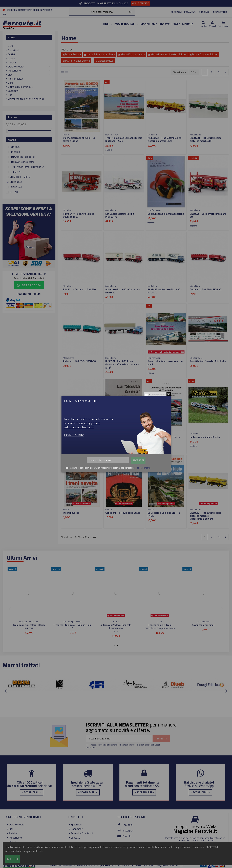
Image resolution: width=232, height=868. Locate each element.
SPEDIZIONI (176, 12)
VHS (10, 46)
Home (11, 37)
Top (10, 95)
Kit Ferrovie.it (16, 79)
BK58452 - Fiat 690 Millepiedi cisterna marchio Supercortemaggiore (206, 516)
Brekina (16, 182)
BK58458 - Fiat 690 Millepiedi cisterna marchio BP (206, 139)
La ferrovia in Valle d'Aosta (205, 437)
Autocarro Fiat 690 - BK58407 (206, 289)
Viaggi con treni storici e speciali (26, 99)
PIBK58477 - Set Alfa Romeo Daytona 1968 (79, 215)
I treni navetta (71, 513)
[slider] (7, 131)
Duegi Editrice (203, 628)
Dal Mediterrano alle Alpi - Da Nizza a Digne (79, 139)
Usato (11, 58)
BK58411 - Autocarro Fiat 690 (79, 289)
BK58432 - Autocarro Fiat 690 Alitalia (79, 439)
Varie (11, 83)
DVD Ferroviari (16, 66)
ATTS (15, 172)
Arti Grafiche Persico (22, 157)
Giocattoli (13, 50)
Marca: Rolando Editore (76, 61)
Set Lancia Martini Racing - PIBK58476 (120, 215)
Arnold (15, 152)
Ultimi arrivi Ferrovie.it (20, 87)
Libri (10, 75)
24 (194, 72)
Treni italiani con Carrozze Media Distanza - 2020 (124, 139)
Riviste (12, 62)
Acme (15, 147)
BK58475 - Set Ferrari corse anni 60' (208, 215)
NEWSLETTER (220, 12)
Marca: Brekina (72, 54)
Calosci (16, 187)
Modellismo (14, 70)
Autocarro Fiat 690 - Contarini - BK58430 (123, 291)
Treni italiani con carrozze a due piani (165, 363)
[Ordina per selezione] (180, 72)
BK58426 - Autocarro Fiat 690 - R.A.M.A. (165, 291)
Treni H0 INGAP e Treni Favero (29, 625)
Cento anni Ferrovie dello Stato (123, 513)
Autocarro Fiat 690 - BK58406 (79, 361)
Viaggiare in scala (72, 625)
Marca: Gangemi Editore (204, 54)
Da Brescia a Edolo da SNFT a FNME (164, 514)
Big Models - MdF (20, 177)
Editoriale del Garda (116, 631)
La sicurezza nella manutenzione (166, 214)
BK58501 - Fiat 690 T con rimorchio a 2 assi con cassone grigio (122, 364)
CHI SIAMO (204, 12)
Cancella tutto (104, 61)
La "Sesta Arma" (114, 437)
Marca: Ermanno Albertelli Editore (167, 54)
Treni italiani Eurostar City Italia (208, 361)
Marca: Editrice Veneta (132, 54)
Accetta (13, 859)
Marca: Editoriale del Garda (99, 54)
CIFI (14, 192)
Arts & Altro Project (22, 162)
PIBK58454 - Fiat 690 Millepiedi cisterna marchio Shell (165, 139)
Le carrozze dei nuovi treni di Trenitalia (164, 439)
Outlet (12, 54)
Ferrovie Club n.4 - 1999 (203, 625)
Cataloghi (13, 91)
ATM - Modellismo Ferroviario (27, 167)
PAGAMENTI (190, 12)
